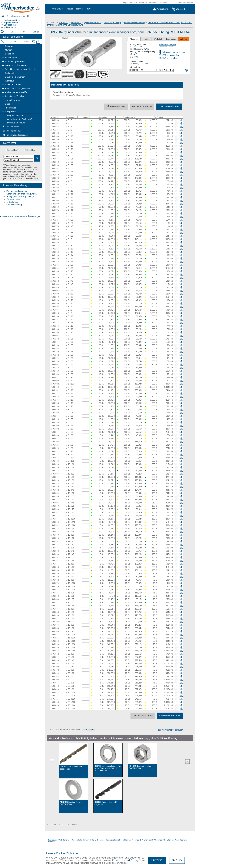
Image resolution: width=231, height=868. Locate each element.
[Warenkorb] (181, 9)
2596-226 (55, 252)
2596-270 (55, 352)
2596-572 (55, 197)
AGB (136, 3)
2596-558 (55, 162)
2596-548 (55, 143)
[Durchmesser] (24, 32)
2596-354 (55, 545)
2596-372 (55, 580)
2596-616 (55, 461)
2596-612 (55, 377)
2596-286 (55, 400)
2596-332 (55, 490)
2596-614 (55, 458)
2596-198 (55, 188)
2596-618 (55, 397)
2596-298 (55, 422)
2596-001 (55, 236)
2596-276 (55, 361)
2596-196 (55, 185)
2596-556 (55, 120)
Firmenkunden (13, 199)
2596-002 (55, 291)
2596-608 (55, 365)
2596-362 (55, 557)
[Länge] (36, 32)
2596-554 (55, 159)
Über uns (182, 3)
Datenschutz (153, 3)
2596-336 (55, 496)
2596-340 (55, 506)
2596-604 (55, 336)
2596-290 (55, 406)
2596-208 (55, 204)
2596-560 (55, 165)
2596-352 (55, 541)
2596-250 (55, 316)
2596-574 (55, 210)
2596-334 (55, 493)
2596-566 (55, 172)
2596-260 (55, 332)
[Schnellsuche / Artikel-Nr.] (24, 16)
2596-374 (55, 583)
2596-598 (55, 307)
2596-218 (55, 223)
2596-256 (55, 326)
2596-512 (55, 590)
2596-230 (55, 258)
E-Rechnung (12, 202)
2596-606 (55, 310)
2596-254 (55, 323)
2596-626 (55, 387)
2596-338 (55, 500)
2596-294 (55, 416)
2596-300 (55, 426)
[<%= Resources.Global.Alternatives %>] (152, 70)
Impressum (128, 3)
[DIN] (13, 32)
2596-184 (55, 130)
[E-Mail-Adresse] (18, 157)
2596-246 (55, 287)
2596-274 (55, 358)
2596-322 (55, 471)
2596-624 (55, 445)
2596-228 (55, 255)
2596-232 (55, 262)
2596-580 (55, 181)
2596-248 (55, 313)
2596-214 (55, 217)
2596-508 (55, 509)
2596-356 (55, 548)
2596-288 (55, 403)
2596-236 (55, 271)
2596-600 (55, 381)
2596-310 (55, 448)
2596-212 (55, 213)
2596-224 (55, 249)
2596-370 (55, 577)
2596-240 (55, 278)
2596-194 (55, 152)
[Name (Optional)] (18, 160)
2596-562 (55, 123)
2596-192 (55, 146)
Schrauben (76, 23)
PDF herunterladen (169, 55)
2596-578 (55, 226)
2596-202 (55, 194)
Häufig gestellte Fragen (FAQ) (20, 197)
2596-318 (55, 464)
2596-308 (55, 442)
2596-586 (55, 239)
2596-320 (55, 467)
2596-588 (55, 242)
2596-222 (55, 246)
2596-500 (55, 522)
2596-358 (55, 551)
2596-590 (55, 294)
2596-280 (55, 374)
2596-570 (55, 175)
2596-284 (55, 393)
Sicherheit (143, 3)
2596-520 (55, 574)
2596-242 (55, 281)
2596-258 (55, 329)
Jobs (175, 3)
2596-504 (55, 474)
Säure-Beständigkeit (168, 45)
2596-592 (55, 297)
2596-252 (55, 320)
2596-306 (55, 435)
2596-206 (55, 201)
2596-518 (55, 567)
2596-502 (55, 525)
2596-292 (55, 413)
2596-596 (55, 303)
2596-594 (55, 300)
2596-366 (55, 564)
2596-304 (55, 432)
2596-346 (55, 519)
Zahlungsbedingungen (17, 191)
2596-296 (55, 419)
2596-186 (55, 133)
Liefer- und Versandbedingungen (21, 194)
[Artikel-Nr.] (14, 42)
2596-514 (55, 532)
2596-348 (55, 529)
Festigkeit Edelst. (166, 47)
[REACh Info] (135, 54)
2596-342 (55, 512)
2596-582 (55, 233)
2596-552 (55, 156)
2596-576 (55, 178)
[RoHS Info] (147, 49)
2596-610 (55, 371)
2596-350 (55, 535)
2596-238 (55, 275)
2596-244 (55, 284)
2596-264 (55, 342)
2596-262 (55, 339)
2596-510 (55, 586)
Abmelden (30, 150)
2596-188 (55, 136)
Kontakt (190, 3)
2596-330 (55, 487)
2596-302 (55, 429)
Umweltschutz (166, 3)
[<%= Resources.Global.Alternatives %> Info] (186, 70)
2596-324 (55, 477)
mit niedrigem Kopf (113, 23)
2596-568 (55, 127)
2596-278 (55, 368)
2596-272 (55, 355)
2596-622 (55, 439)
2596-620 (55, 410)
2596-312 (55, 451)
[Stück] (26, 42)
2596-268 (55, 348)
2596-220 (55, 230)
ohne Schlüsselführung (135, 23)
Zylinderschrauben (93, 23)
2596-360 (55, 554)
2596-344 (55, 516)
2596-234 (55, 265)
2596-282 (55, 390)
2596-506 (55, 503)
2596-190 (55, 140)
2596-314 (55, 455)
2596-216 (55, 220)
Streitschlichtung (14, 205)
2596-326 (55, 480)
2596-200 (55, 191)
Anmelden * (13, 150)
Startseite (64, 23)
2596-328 (55, 484)
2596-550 (55, 149)
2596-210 (55, 207)
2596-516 (55, 538)
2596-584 (55, 268)
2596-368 (55, 570)
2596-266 (55, 345)
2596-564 (55, 168)
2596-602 (55, 384)
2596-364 (55, 561)
